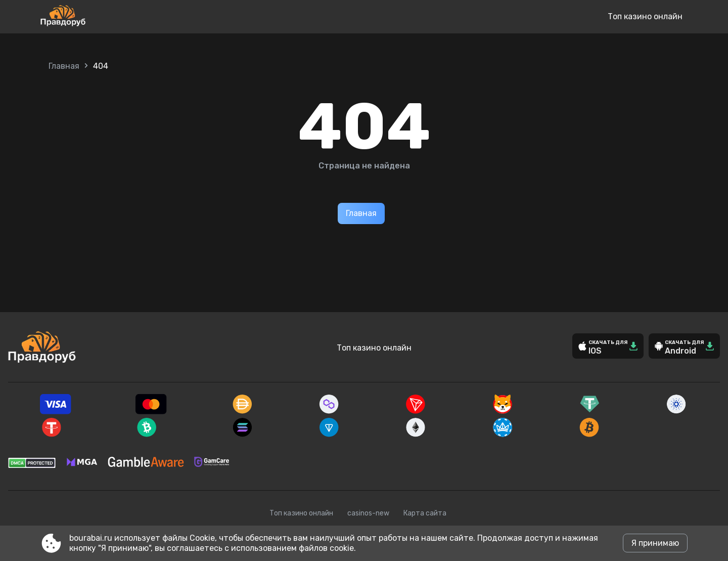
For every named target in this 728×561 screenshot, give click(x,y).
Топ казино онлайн (645, 16)
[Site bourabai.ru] (96, 17)
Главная (64, 66)
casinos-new (368, 513)
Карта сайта (425, 513)
